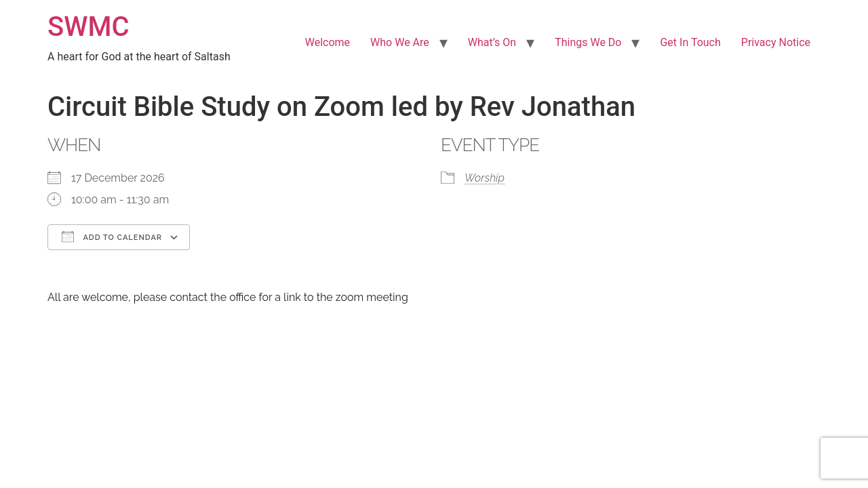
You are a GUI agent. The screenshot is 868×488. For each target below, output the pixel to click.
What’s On (492, 42)
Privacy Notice (776, 42)
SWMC (88, 27)
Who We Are (400, 42)
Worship (485, 178)
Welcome (328, 42)
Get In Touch (690, 42)
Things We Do (588, 42)
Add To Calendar (112, 237)
